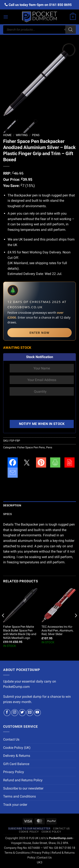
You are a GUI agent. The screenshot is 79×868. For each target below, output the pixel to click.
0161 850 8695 (60, 5)
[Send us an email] (30, 713)
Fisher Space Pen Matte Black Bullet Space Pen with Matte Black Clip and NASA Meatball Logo (20, 632)
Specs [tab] (7, 514)
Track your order (15, 805)
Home (7, 135)
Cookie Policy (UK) (17, 748)
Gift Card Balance (16, 764)
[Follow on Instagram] (15, 713)
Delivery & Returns (17, 756)
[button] (6, 17)
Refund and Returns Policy (23, 780)
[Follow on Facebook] (7, 713)
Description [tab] (12, 505)
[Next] (76, 624)
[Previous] (3, 624)
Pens (36, 135)
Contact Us (11, 739)
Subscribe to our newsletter (23, 788)
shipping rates (46, 263)
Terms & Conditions (17, 853)
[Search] (71, 30)
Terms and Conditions (19, 796)
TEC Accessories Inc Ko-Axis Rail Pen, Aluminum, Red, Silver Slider (57, 630)
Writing (22, 135)
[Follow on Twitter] (22, 713)
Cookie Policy (29, 832)
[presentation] (42, 408)
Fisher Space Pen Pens (31, 447)
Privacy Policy (14, 772)
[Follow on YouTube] (37, 713)
